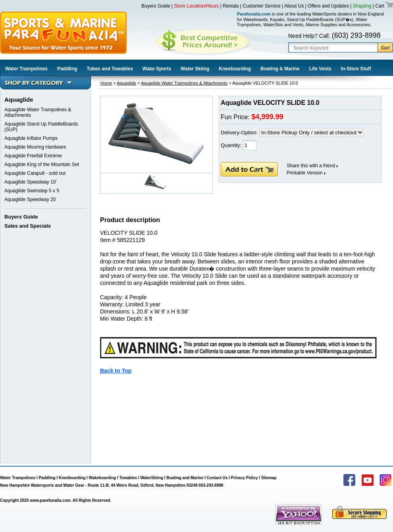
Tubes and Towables (110, 69)
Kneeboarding (235, 69)
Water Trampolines (26, 69)
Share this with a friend (311, 166)
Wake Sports (157, 69)
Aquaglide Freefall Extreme (33, 156)
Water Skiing (195, 69)
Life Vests (320, 69)
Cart (379, 6)
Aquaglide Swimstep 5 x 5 (32, 191)
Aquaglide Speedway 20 (30, 199)
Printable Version (305, 173)
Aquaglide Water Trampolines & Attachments (184, 83)
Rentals (231, 6)
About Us (294, 6)
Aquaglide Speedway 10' (31, 182)
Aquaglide (126, 83)
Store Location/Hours (197, 6)
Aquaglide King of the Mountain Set (42, 164)
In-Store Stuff (356, 69)
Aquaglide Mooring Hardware (35, 147)
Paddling (67, 69)
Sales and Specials (28, 226)
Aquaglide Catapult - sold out (35, 173)
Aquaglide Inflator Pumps (31, 138)
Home (106, 83)
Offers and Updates (329, 6)
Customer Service (262, 6)
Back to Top (116, 371)
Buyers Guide (156, 6)
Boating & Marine (280, 69)
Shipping (362, 6)
